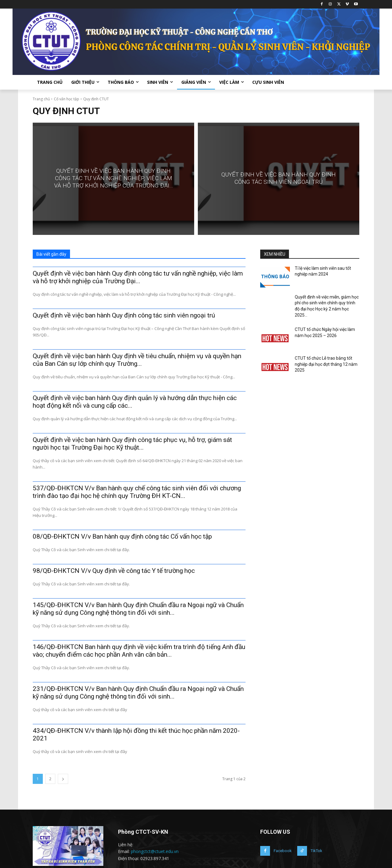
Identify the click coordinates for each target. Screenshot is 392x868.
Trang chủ (41, 99)
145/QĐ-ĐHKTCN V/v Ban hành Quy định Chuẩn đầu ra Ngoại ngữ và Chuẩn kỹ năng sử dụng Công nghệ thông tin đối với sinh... (138, 609)
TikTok (316, 851)
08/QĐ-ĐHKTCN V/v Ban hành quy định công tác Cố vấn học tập (122, 536)
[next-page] (63, 779)
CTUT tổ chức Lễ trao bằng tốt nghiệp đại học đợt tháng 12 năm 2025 (326, 364)
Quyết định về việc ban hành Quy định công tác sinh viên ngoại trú (124, 315)
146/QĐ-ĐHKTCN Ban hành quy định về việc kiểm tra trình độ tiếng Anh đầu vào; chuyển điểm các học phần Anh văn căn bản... (139, 651)
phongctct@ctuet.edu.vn (155, 851)
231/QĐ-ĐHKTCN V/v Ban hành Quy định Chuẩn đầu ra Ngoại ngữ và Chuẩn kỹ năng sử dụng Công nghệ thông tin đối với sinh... (138, 693)
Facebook (283, 851)
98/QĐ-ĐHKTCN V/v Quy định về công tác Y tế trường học (114, 571)
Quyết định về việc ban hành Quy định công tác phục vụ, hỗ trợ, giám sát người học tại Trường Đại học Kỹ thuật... (132, 444)
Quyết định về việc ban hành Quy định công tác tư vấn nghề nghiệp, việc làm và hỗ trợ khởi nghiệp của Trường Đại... (138, 277)
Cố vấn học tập (67, 99)
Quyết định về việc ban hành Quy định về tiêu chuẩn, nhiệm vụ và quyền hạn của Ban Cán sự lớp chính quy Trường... (137, 360)
